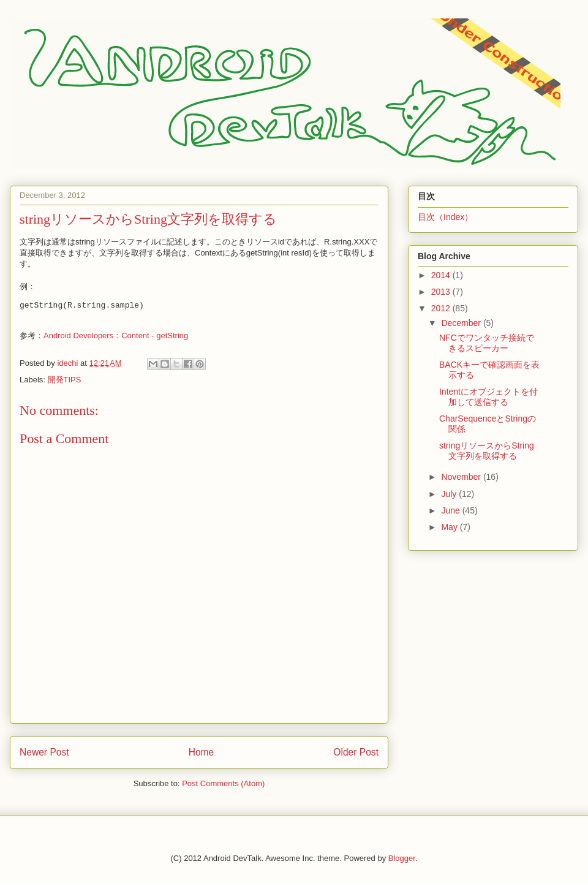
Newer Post (44, 752)
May (450, 527)
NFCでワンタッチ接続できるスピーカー (487, 343)
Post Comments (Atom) (223, 783)
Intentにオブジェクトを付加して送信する (488, 397)
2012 (442, 308)
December (462, 323)
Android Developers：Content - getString (116, 335)
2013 (442, 292)
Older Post (356, 752)
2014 (442, 275)
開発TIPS (65, 380)
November (462, 477)
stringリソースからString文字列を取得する (487, 451)
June (451, 510)
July (450, 494)
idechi (69, 363)
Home (202, 752)
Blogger (402, 858)
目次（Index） (445, 217)
